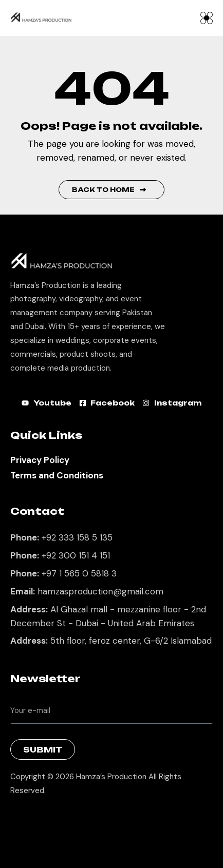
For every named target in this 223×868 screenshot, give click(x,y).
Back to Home (109, 190)
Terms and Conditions (57, 475)
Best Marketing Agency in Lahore (18, 817)
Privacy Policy (40, 460)
